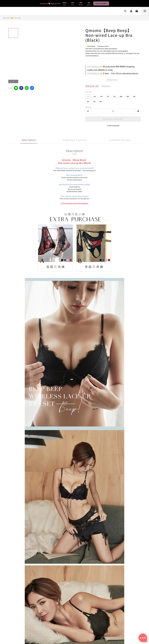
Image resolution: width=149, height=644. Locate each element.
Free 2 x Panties (101, 3)
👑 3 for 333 (16, 18)
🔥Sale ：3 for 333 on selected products (112, 73)
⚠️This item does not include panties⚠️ (74, 203)
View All (6, 18)
